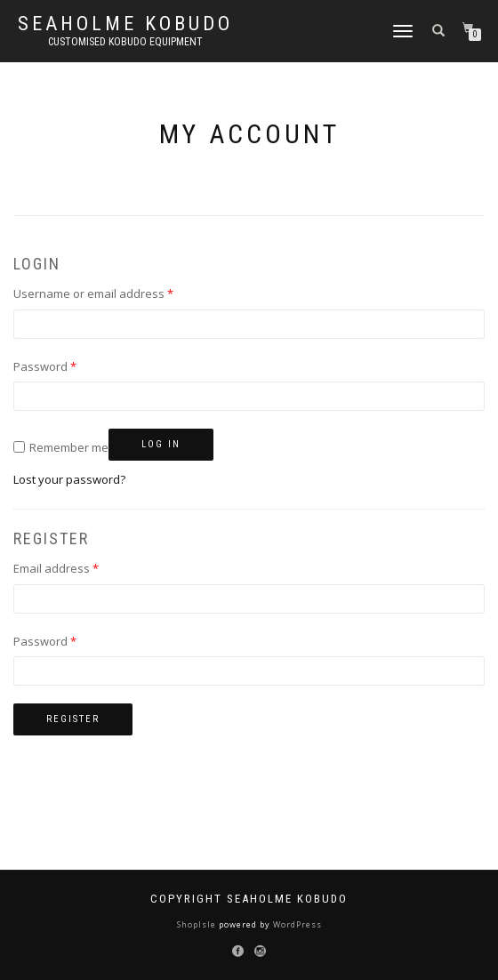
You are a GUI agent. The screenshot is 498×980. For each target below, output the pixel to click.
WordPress (296, 924)
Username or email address (118, 293)
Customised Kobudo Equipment (125, 42)
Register (73, 719)
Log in (161, 444)
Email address (80, 567)
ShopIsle (198, 924)
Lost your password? (69, 479)
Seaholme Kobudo (125, 24)
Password (69, 365)
